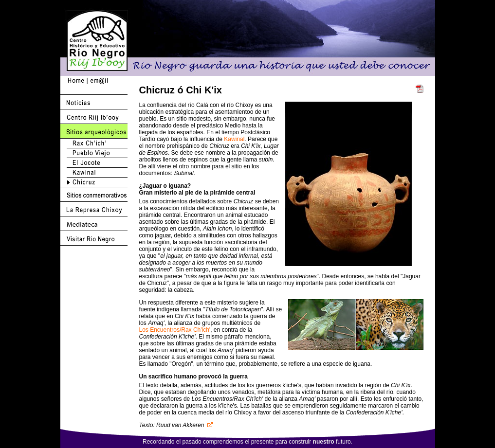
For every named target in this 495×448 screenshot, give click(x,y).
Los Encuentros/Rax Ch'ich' (175, 330)
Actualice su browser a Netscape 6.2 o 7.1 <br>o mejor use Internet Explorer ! (354, 184)
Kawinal (234, 139)
